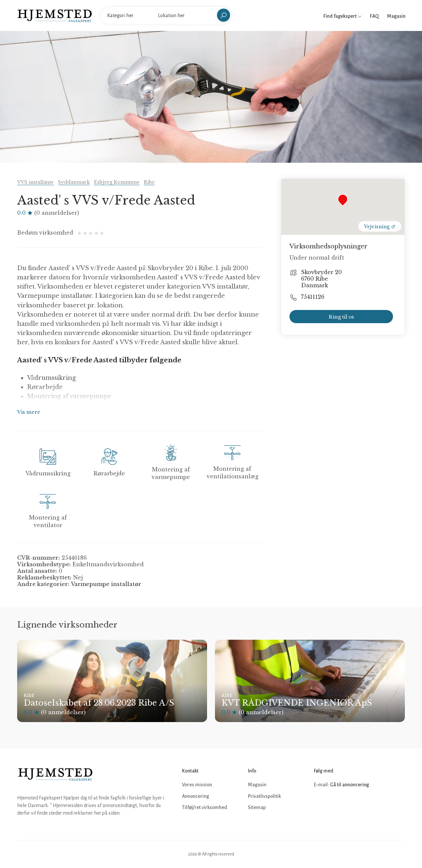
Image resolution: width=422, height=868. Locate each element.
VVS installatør (35, 182)
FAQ (374, 16)
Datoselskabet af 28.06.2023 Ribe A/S (99, 703)
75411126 (313, 297)
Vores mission (197, 785)
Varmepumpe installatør (106, 584)
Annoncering (196, 796)
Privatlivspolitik (264, 796)
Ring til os (341, 317)
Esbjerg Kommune (117, 182)
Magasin (396, 16)
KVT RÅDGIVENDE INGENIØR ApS (297, 703)
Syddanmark (74, 182)
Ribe (149, 182)
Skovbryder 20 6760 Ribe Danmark (321, 279)
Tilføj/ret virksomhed (205, 807)
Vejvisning (380, 227)
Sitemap (257, 807)
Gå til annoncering (349, 785)
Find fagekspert (343, 16)
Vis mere (29, 412)
